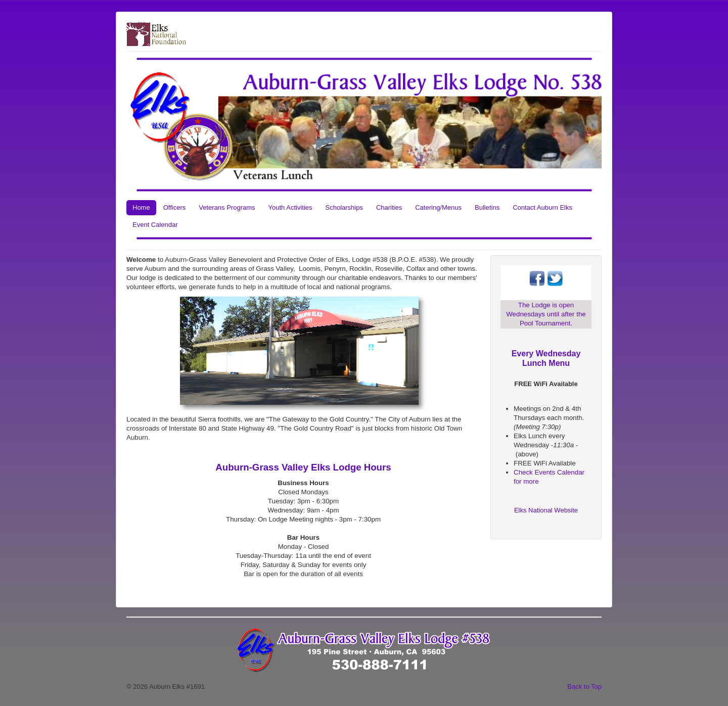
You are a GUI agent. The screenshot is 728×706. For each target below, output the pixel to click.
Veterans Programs (227, 207)
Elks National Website (546, 510)
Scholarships (344, 207)
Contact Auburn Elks (542, 207)
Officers (175, 207)
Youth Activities (290, 207)
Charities (389, 207)
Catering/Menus (438, 207)
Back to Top (584, 687)
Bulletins (487, 207)
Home (141, 207)
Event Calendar (155, 225)
